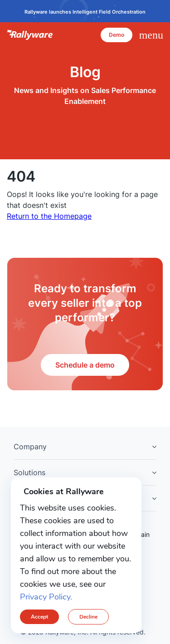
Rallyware (30, 35)
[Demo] (117, 35)
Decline (88, 617)
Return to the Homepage (49, 216)
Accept (39, 617)
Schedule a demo (85, 365)
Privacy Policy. (46, 597)
